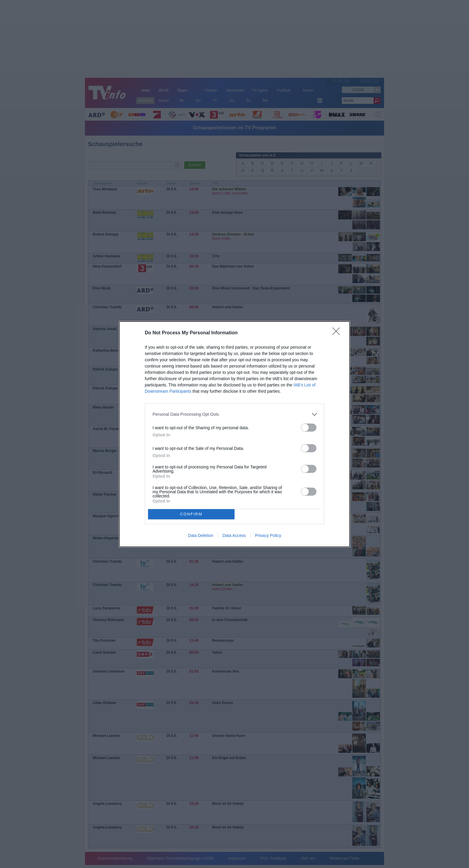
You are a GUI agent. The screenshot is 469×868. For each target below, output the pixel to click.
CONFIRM (191, 514)
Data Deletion (201, 535)
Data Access (234, 535)
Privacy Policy (268, 535)
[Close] (338, 333)
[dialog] (234, 434)
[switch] (309, 428)
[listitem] (234, 414)
